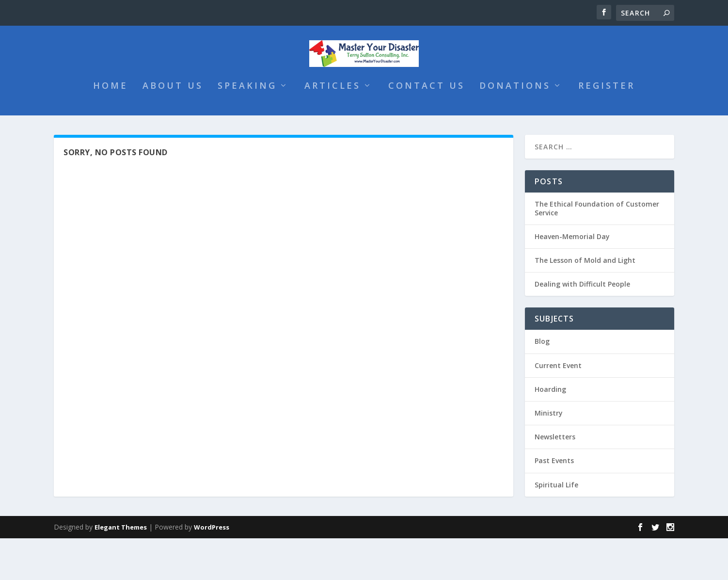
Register (607, 128)
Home (111, 128)
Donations (515, 128)
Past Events (554, 502)
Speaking (247, 128)
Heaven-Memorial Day (572, 278)
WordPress (212, 569)
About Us (173, 128)
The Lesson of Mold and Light (585, 302)
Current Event (558, 407)
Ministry (549, 455)
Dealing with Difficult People (582, 326)
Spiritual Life (556, 526)
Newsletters (555, 478)
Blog (542, 383)
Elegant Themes (121, 569)
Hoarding (550, 430)
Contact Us (427, 128)
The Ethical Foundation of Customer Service (597, 250)
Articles (332, 128)
